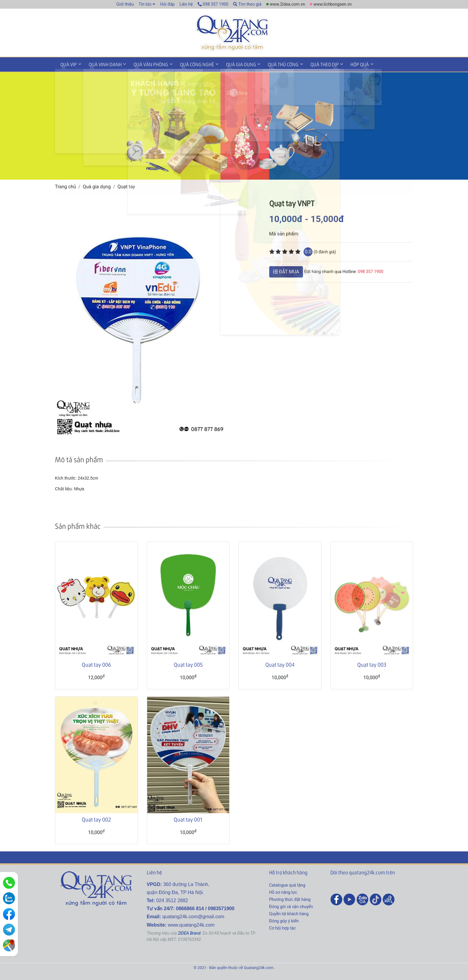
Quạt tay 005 (188, 664)
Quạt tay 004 (280, 664)
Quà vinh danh (102, 64)
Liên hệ (186, 4)
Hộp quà (345, 64)
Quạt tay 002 (96, 818)
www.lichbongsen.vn (332, 4)
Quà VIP (68, 64)
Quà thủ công (272, 64)
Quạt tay (126, 185)
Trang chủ (66, 185)
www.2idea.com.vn (287, 4)
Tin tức (145, 4)
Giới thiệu (125, 4)
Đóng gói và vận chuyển (291, 905)
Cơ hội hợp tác (283, 927)
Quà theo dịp (312, 64)
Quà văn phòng (146, 64)
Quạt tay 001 (188, 818)
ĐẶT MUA (286, 271)
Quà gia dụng (232, 64)
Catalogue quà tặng (287, 884)
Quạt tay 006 (96, 664)
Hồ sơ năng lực (283, 891)
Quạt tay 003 (372, 664)
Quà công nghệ (190, 64)
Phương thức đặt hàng (290, 898)
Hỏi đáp (167, 4)
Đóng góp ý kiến (284, 920)
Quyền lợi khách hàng (289, 913)
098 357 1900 (213, 4)
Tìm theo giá (247, 4)
